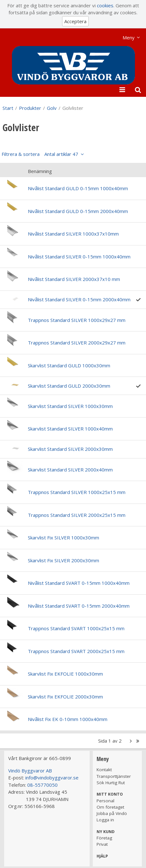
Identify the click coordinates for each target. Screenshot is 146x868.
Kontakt (104, 770)
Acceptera (75, 21)
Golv (52, 108)
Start (8, 108)
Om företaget (110, 807)
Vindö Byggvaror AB (30, 771)
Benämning (40, 171)
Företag (104, 838)
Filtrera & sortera (40, 154)
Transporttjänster (114, 776)
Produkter (30, 108)
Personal (105, 801)
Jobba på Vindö (112, 813)
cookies (105, 5)
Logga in (105, 820)
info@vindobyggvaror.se (52, 778)
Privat (102, 844)
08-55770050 (42, 785)
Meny (129, 37)
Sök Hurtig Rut (111, 783)
